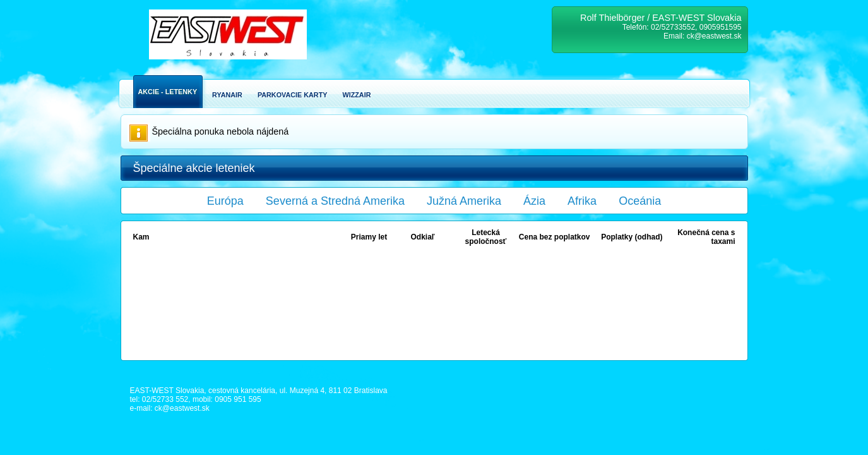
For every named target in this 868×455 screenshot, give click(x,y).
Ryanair (227, 95)
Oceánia (640, 201)
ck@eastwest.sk (182, 408)
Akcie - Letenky (168, 92)
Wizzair (356, 95)
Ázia (534, 201)
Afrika (582, 201)
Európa (225, 201)
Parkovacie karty (293, 95)
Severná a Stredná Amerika (335, 201)
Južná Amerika (464, 201)
